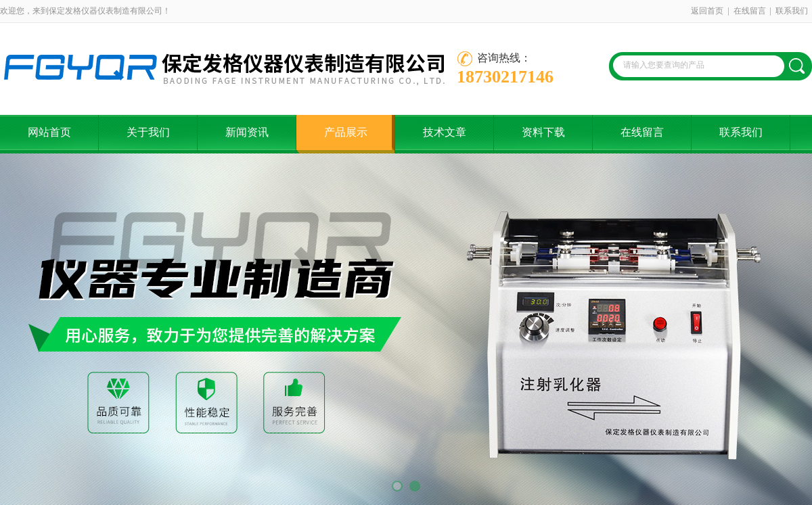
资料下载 (543, 132)
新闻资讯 (247, 132)
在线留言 (750, 11)
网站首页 (49, 132)
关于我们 (148, 132)
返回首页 (707, 11)
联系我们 (792, 11)
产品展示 (346, 132)
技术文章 (445, 132)
